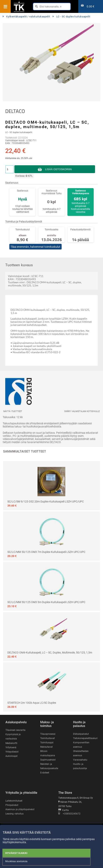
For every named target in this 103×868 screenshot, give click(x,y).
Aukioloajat (11, 756)
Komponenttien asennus (81, 745)
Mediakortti (11, 743)
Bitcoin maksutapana (48, 753)
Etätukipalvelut (81, 734)
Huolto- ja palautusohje (80, 766)
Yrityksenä (11, 747)
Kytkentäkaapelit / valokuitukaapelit (26, 17)
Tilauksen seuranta (15, 730)
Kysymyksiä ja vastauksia (13, 737)
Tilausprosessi (48, 734)
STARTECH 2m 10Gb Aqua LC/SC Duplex (32, 703)
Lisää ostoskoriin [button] (58, 169)
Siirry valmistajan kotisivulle (82, 411)
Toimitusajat (47, 743)
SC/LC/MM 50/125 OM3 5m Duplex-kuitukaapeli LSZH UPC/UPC (46, 602)
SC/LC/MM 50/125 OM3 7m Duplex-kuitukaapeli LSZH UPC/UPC (46, 552)
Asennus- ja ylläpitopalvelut (20, 809)
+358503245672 (69, 814)
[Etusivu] (19, 12)
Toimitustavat (48, 738)
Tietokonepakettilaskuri (85, 738)
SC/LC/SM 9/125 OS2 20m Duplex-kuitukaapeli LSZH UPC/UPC (46, 501)
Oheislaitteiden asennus (81, 753)
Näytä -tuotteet (13, 411)
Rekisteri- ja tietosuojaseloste (49, 766)
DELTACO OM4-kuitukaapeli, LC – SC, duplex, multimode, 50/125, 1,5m (50, 653)
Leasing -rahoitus (14, 814)
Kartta (64, 810)
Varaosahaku (80, 760)
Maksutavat (46, 747)
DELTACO (15, 111)
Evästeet (45, 773)
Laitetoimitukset (14, 801)
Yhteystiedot (12, 752)
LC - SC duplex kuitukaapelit (71, 17)
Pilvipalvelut (12, 805)
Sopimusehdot (48, 760)
